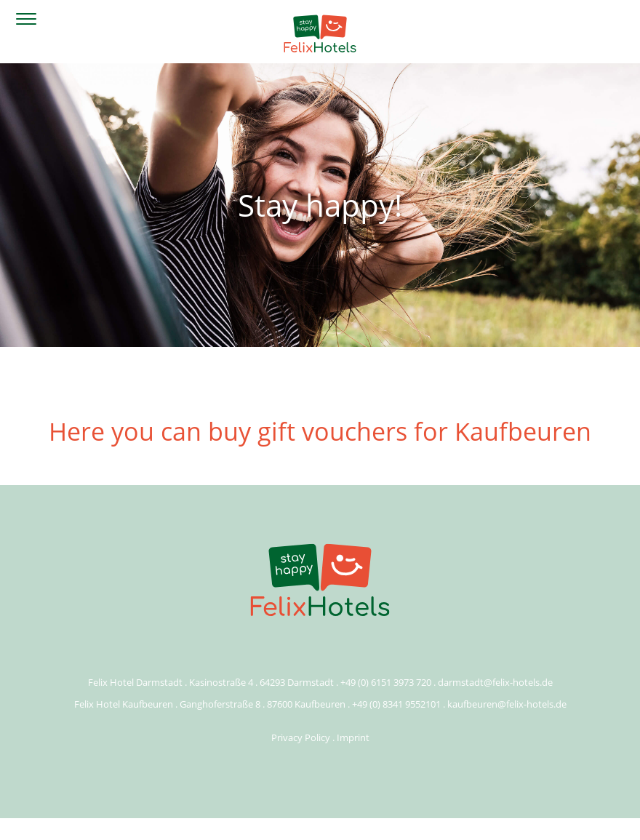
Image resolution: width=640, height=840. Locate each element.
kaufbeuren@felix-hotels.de (507, 704)
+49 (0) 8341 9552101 (396, 704)
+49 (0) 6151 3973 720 (386, 682)
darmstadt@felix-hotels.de (495, 682)
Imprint (353, 737)
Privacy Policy (301, 737)
